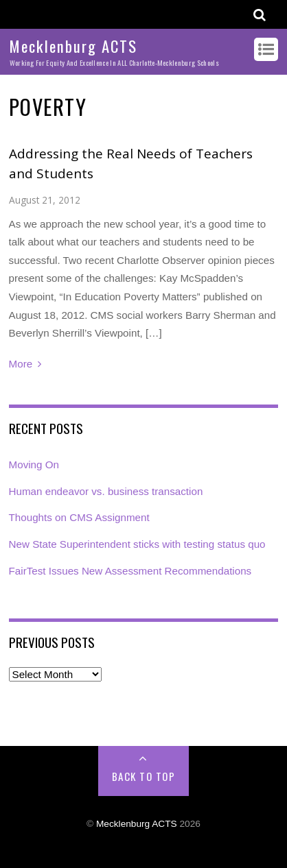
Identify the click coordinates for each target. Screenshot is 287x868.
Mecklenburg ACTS (137, 824)
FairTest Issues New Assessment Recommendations (130, 571)
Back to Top (144, 776)
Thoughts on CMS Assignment (79, 517)
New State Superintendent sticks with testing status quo (137, 544)
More (21, 364)
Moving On (34, 465)
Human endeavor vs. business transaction (106, 491)
